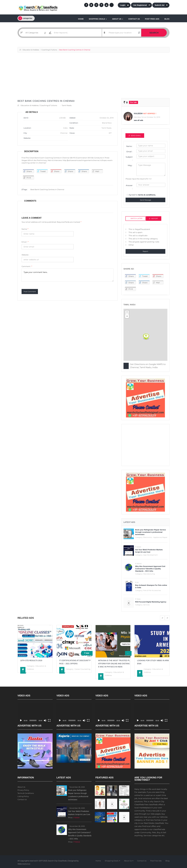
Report (145, 251)
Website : (25, 255)
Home (81, 19)
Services (146, 605)
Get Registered (142, 5)
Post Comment (30, 292)
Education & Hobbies (31, 50)
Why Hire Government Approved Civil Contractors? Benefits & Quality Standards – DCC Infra (150, 569)
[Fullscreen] (49, 720)
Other (131, 245)
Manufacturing (149, 574)
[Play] (21, 720)
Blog (167, 19)
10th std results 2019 (31, 660)
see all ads (138, 120)
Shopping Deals (98, 19)
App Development (150, 555)
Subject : (129, 158)
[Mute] (45, 720)
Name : (129, 146)
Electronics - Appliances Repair (155, 537)
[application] (35, 713)
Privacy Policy (23, 790)
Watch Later (136, 218)
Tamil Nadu (67, 105)
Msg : (130, 165)
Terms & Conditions (26, 793)
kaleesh (138, 113)
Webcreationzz (24, 864)
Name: (25, 229)
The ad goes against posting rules (144, 242)
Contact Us (134, 19)
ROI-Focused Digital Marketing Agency (151, 602)
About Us (118, 19)
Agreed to (142, 195)
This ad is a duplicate (138, 236)
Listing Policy (23, 796)
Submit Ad (162, 5)
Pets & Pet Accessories (152, 590)
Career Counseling (82, 669)
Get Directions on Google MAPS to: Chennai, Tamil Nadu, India (148, 366)
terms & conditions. (147, 195)
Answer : (129, 187)
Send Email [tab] (135, 136)
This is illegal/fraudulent (139, 229)
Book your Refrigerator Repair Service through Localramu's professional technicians (151, 532)
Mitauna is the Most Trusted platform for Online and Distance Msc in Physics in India (114, 664)
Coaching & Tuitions (49, 50)
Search (154, 33)
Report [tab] (154, 219)
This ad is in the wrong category (143, 239)
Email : (25, 242)
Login (125, 5)
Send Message (146, 200)
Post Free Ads (152, 19)
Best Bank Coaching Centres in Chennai (46, 101)
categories (25, 18)
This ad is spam (136, 232)
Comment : (27, 266)
